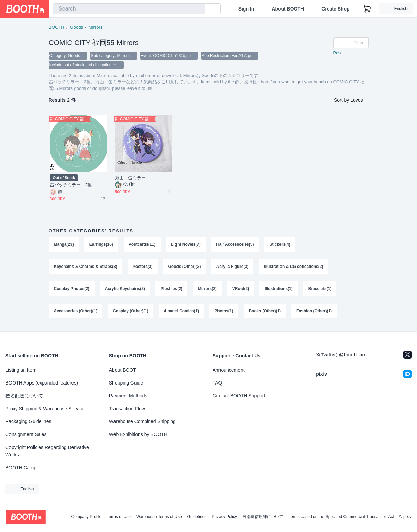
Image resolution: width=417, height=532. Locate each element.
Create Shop (335, 9)
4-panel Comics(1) (181, 312)
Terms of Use (119, 517)
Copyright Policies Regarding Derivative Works (47, 451)
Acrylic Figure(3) (233, 267)
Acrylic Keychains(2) (125, 289)
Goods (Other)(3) (185, 267)
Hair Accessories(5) (235, 244)
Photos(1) (224, 312)
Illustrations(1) (279, 289)
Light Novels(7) (186, 244)
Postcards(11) (142, 244)
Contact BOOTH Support (239, 396)
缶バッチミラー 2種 (71, 185)
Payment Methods (128, 396)
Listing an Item (21, 370)
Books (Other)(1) (265, 312)
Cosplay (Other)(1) (131, 312)
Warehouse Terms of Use (159, 517)
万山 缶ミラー (130, 178)
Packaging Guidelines (28, 421)
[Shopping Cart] (367, 9)
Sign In (246, 9)
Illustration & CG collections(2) (294, 267)
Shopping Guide (126, 383)
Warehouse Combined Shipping (142, 421)
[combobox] (129, 9)
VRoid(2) (241, 289)
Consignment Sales (26, 434)
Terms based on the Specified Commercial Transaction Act (341, 517)
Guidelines (197, 517)
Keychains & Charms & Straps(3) (86, 267)
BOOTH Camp (21, 468)
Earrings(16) (101, 244)
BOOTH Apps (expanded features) (42, 383)
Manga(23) (64, 244)
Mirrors (96, 27)
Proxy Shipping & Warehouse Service (45, 409)
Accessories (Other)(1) (76, 312)
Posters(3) (143, 267)
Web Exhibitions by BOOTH (138, 434)
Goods (77, 27)
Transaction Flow (127, 409)
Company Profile (86, 517)
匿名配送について (24, 396)
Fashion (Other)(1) (314, 312)
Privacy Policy (224, 517)
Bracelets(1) (320, 289)
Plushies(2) (171, 289)
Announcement (229, 370)
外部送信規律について (263, 517)
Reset (339, 53)
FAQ (217, 383)
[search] (199, 9)
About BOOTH (288, 9)
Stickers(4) (280, 244)
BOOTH (57, 27)
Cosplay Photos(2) (72, 289)
